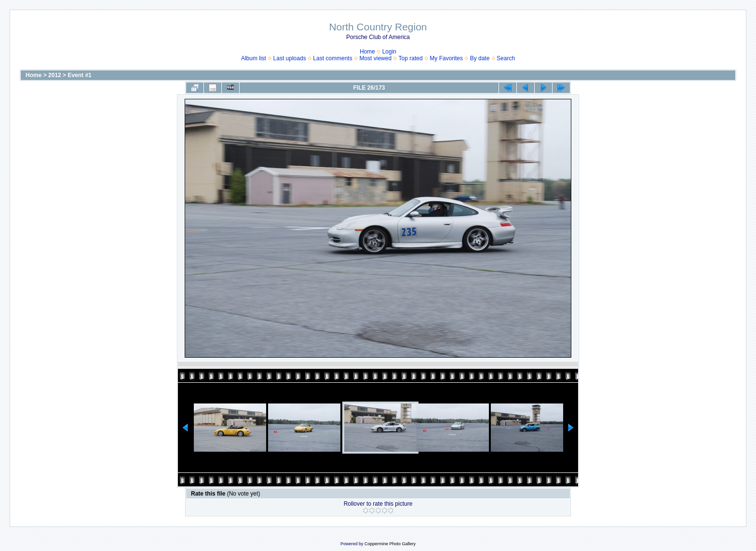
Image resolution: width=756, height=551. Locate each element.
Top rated (411, 58)
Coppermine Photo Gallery (390, 544)
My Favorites (446, 58)
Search (506, 58)
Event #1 (79, 75)
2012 (55, 75)
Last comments (332, 58)
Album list (254, 58)
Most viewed (375, 58)
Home (367, 52)
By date (480, 58)
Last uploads (290, 58)
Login (389, 52)
